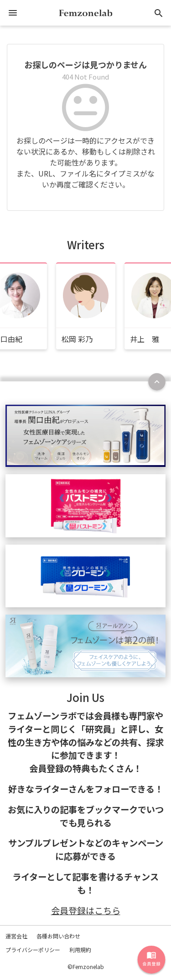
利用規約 (80, 950)
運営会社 (16, 936)
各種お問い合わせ (58, 936)
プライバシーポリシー (33, 950)
